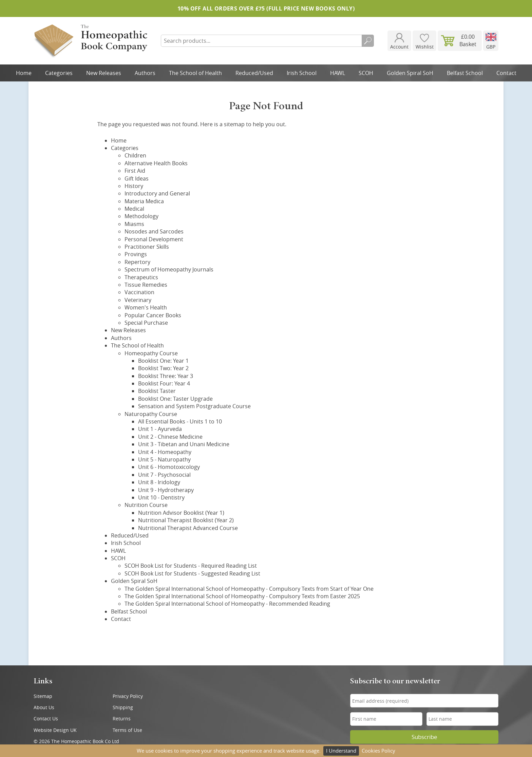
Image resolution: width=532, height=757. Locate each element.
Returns (122, 718)
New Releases (104, 73)
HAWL (338, 73)
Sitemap (43, 696)
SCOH (366, 73)
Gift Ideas (137, 178)
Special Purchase (146, 323)
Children (135, 155)
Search (368, 41)
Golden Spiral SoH (410, 73)
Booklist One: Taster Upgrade (175, 399)
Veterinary (138, 300)
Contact (506, 73)
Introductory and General (157, 193)
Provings (136, 254)
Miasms (134, 224)
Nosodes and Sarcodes (154, 231)
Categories (59, 73)
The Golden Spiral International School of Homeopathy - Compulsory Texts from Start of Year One (249, 589)
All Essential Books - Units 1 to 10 (180, 421)
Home (24, 73)
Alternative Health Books (156, 163)
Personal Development (154, 239)
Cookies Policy (378, 751)
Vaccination (139, 292)
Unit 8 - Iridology (159, 482)
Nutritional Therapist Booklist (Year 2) (186, 520)
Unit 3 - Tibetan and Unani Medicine (184, 444)
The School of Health (195, 73)
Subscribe (424, 737)
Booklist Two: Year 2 (163, 368)
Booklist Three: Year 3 (166, 376)
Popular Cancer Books (153, 315)
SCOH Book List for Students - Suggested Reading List (192, 573)
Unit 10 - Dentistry (161, 497)
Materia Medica (144, 201)
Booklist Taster (157, 391)
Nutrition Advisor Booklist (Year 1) (181, 513)
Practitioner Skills (147, 247)
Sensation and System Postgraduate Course (194, 406)
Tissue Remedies (146, 285)
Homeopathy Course (151, 353)
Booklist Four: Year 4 (164, 383)
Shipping (123, 707)
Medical (134, 209)
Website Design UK (55, 730)
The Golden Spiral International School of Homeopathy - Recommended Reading (227, 604)
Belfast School (465, 73)
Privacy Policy (128, 696)
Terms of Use (127, 730)
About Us (44, 707)
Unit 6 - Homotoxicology (169, 467)
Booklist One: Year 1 (163, 361)
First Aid (135, 171)
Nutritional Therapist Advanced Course (188, 528)
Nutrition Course (146, 505)
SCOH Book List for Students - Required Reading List (191, 566)
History (134, 186)
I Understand (341, 751)
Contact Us (46, 718)
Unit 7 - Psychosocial (164, 475)
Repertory (137, 262)
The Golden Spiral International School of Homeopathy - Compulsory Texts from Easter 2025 (242, 596)
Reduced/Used (254, 73)
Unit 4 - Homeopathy (165, 452)
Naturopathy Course (151, 414)
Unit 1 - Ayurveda (160, 429)
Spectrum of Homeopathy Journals (169, 269)
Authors (145, 73)
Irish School (302, 73)
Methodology (141, 216)
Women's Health (146, 307)
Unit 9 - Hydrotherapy (166, 490)
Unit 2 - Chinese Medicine (170, 437)
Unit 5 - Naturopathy (164, 459)
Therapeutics (141, 277)
